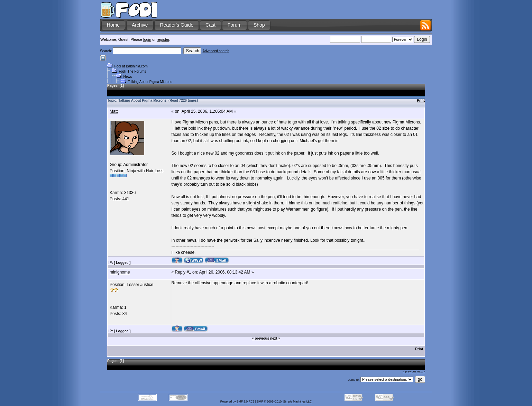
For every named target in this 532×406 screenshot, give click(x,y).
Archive (140, 25)
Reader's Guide (177, 25)
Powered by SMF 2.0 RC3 (237, 402)
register (163, 39)
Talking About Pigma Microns (150, 82)
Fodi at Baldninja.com (131, 66)
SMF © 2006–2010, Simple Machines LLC (284, 402)
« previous (260, 338)
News (128, 77)
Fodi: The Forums (133, 71)
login (147, 39)
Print (421, 100)
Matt (114, 111)
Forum (235, 25)
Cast (210, 25)
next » (275, 338)
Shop (259, 25)
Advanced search (216, 51)
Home (113, 25)
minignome (120, 272)
